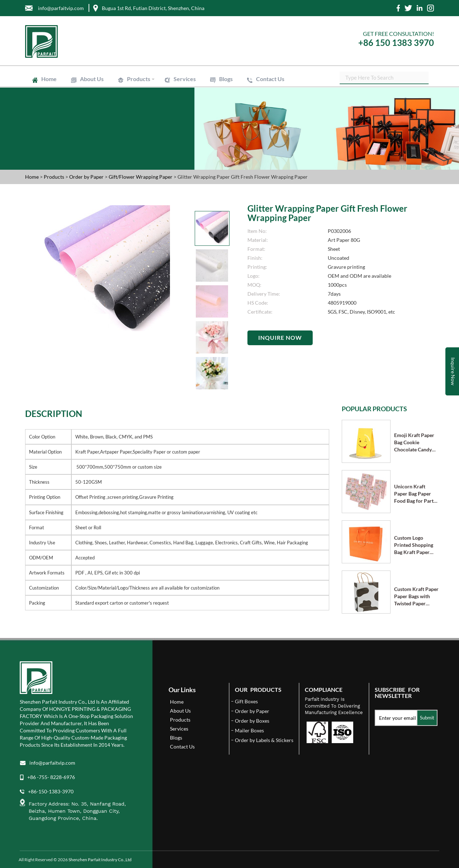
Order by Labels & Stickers (264, 740)
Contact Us (270, 79)
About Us (92, 79)
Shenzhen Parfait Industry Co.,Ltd (100, 860)
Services (185, 79)
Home (49, 79)
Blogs (226, 79)
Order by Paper (87, 177)
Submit (427, 718)
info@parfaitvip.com (52, 763)
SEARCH (429, 79)
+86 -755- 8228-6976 (51, 777)
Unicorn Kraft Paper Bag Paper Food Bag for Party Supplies (415, 494)
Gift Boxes (246, 701)
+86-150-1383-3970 (51, 791)
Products (139, 79)
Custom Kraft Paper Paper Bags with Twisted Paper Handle (416, 597)
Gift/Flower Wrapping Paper (141, 177)
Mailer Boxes (249, 730)
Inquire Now (280, 337)
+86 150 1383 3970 (396, 43)
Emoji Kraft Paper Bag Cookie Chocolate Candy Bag (414, 443)
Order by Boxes (252, 721)
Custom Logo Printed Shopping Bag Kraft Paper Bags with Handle (414, 545)
